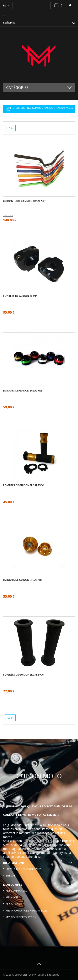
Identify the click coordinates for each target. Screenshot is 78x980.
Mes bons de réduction (21, 917)
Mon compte (13, 885)
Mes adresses (14, 904)
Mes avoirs (13, 897)
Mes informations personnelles (27, 911)
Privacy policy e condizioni (24, 869)
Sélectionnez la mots (28, 108)
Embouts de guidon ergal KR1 (23, 580)
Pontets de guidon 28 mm (20, 296)
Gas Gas (49, 108)
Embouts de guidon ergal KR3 (23, 391)
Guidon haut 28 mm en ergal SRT (24, 201)
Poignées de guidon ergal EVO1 (24, 485)
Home (8, 108)
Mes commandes (16, 891)
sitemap (11, 876)
